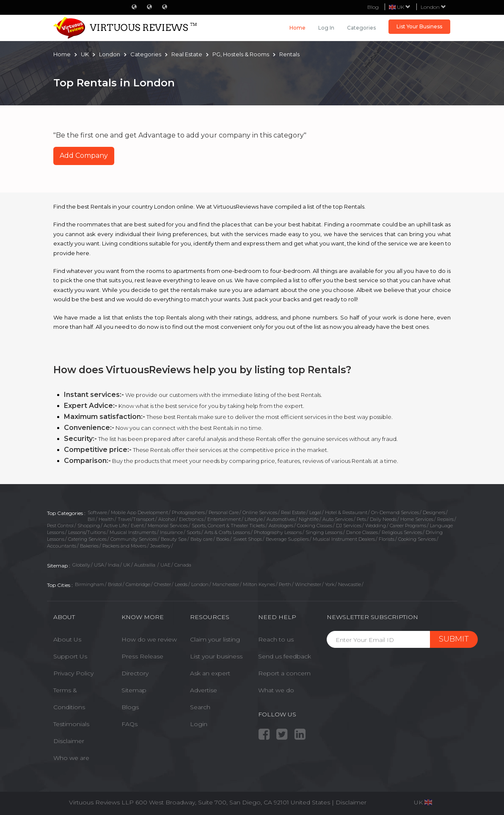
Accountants (62, 546)
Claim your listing (215, 639)
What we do (276, 690)
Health (106, 519)
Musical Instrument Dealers (344, 539)
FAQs (129, 724)
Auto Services (338, 519)
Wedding (376, 526)
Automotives (281, 519)
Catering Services (87, 539)
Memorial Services (168, 526)
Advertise (204, 690)
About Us (67, 639)
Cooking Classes (315, 526)
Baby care (201, 539)
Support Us (70, 656)
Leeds (181, 584)
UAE (165, 565)
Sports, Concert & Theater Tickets (228, 526)
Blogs (130, 707)
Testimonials (71, 724)
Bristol (115, 584)
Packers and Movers (124, 546)
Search (200, 707)
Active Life (115, 526)
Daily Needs (383, 519)
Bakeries (89, 546)
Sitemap (134, 690)
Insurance (171, 532)
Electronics (191, 519)
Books (223, 539)
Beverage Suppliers (287, 539)
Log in (326, 28)
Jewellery (160, 546)
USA (99, 565)
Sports (194, 532)
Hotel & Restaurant (346, 512)
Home (297, 28)
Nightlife (309, 519)
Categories (361, 28)
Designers (434, 512)
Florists (387, 539)
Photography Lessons (278, 532)
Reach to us (276, 639)
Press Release (142, 656)
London (433, 7)
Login (199, 724)
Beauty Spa (174, 539)
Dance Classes (362, 532)
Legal (315, 512)
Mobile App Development (139, 512)
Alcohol (167, 519)
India (114, 565)
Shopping (89, 526)
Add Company (84, 156)
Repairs (445, 519)
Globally (81, 565)
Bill (91, 519)
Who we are (71, 758)
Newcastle (350, 584)
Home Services (417, 519)
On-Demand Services (395, 512)
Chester (162, 584)
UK (127, 565)
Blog (373, 7)
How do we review (149, 639)
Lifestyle (254, 519)
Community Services (134, 539)
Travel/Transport (136, 519)
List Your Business (419, 26)
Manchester (226, 584)
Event (137, 526)
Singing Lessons (324, 532)
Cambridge (138, 584)
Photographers (188, 512)
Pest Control (60, 526)
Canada (183, 565)
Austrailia (145, 565)
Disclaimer (69, 741)
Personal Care (224, 512)
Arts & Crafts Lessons (227, 532)
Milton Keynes (259, 584)
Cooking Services (417, 539)
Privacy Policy (73, 673)
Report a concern (284, 673)
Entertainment (224, 519)
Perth (285, 584)
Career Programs (408, 526)
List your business (216, 656)
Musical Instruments (133, 532)
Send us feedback (285, 656)
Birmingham (90, 584)
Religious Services (402, 532)
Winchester (308, 584)
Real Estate (293, 512)
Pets (361, 519)
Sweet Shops (248, 539)
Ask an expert (210, 673)
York (330, 584)
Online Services (260, 512)
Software (97, 512)
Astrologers (281, 526)
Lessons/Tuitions (87, 532)
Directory (135, 673)
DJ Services (349, 526)
